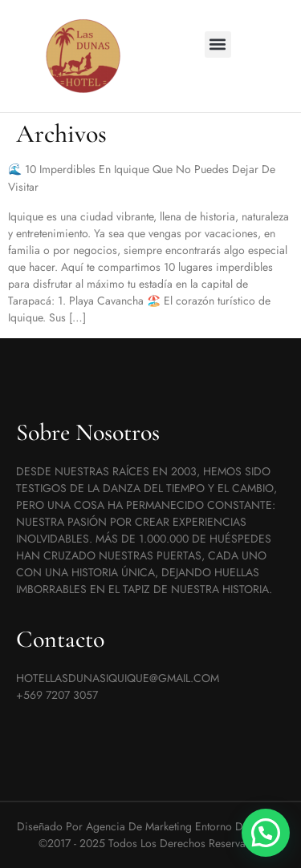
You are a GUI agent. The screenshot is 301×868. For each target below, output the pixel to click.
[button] (218, 44)
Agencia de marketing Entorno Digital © (182, 826)
